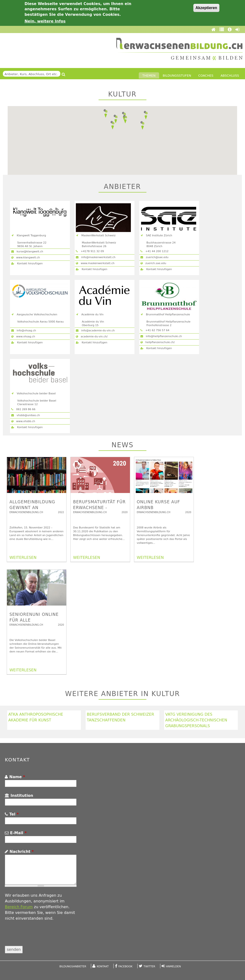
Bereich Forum (19, 907)
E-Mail (16, 833)
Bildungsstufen (177, 76)
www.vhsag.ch (23, 337)
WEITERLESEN (23, 558)
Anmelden (173, 966)
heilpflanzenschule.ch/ (158, 342)
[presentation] (41, 936)
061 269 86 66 (23, 409)
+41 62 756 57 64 (155, 330)
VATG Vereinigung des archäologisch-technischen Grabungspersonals (196, 720)
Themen (149, 76)
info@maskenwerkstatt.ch (96, 257)
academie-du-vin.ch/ (92, 337)
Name (15, 777)
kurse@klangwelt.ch (27, 252)
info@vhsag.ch (24, 331)
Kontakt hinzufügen (27, 263)
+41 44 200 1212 (154, 251)
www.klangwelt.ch (26, 258)
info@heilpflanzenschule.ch (161, 336)
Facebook (125, 966)
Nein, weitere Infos (45, 21)
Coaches (206, 76)
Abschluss (230, 76)
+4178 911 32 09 (90, 251)
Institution (19, 796)
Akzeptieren (206, 8)
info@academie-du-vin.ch (95, 331)
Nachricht (19, 852)
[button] (116, 119)
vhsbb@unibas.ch (26, 415)
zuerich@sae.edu (154, 257)
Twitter (149, 966)
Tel (12, 814)
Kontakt (103, 966)
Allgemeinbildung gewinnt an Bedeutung (32, 508)
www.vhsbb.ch (23, 421)
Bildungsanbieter (73, 966)
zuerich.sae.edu (153, 263)
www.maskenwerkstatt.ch (95, 263)
